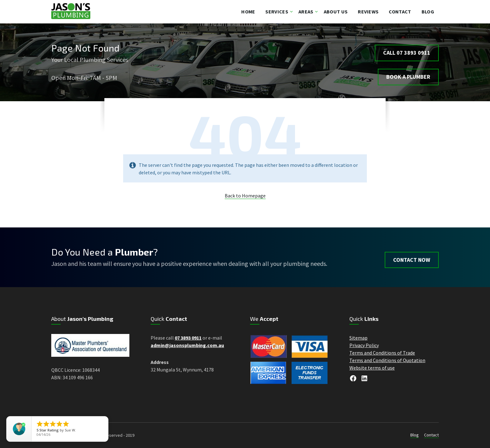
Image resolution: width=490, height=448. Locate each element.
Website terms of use (372, 368)
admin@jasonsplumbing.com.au (187, 345)
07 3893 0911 (188, 338)
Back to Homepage (245, 196)
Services (277, 12)
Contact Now (412, 257)
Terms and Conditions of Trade (382, 353)
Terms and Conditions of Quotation (387, 360)
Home (248, 12)
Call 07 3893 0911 (407, 50)
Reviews (368, 12)
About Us (336, 12)
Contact (400, 12)
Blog (428, 12)
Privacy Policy (364, 345)
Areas (306, 12)
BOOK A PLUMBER (408, 74)
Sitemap (358, 338)
